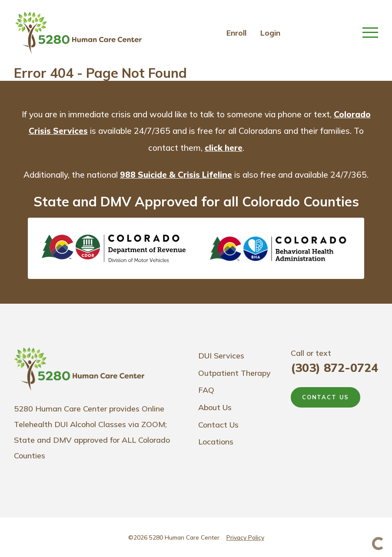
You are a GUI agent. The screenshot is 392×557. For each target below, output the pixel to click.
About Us (215, 407)
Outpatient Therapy (234, 373)
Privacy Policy (245, 537)
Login (270, 33)
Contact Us (218, 425)
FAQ (206, 390)
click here (224, 148)
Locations (216, 442)
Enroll (236, 33)
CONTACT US (326, 397)
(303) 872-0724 (334, 368)
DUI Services (221, 356)
